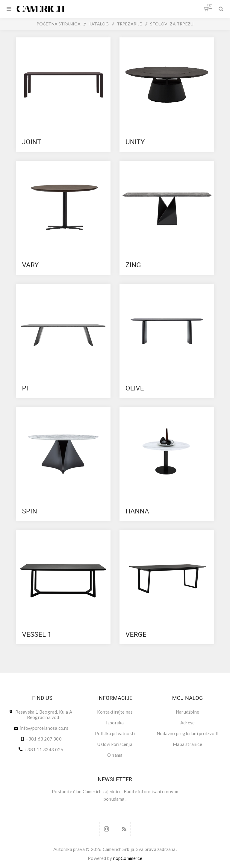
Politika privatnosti (115, 733)
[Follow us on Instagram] (106, 829)
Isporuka (115, 723)
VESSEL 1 (37, 634)
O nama (115, 755)
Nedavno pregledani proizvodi (187, 733)
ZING (133, 265)
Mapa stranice (187, 744)
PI (25, 388)
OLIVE (135, 388)
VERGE (136, 634)
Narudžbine (187, 712)
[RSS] (124, 829)
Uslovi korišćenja (115, 744)
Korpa (210, 6)
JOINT (31, 142)
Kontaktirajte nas (115, 712)
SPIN (29, 511)
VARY (30, 265)
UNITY (135, 142)
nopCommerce (128, 858)
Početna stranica (59, 24)
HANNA (137, 511)
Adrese (187, 723)
